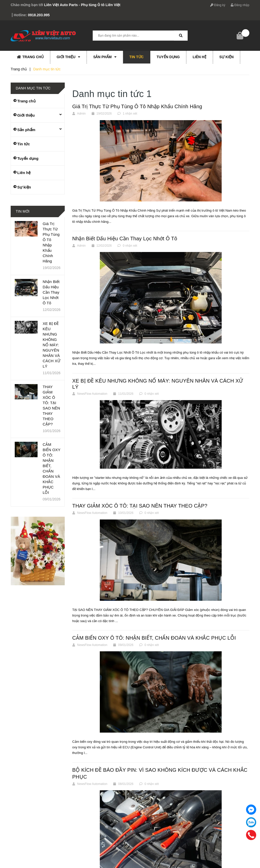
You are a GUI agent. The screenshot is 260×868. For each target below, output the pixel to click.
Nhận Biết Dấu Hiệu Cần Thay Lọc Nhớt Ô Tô (125, 239)
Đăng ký (218, 5)
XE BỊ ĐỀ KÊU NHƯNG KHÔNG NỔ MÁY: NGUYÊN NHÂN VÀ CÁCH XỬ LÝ (52, 345)
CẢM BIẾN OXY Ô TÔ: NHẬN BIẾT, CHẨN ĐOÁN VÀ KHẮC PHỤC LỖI (154, 638)
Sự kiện (226, 57)
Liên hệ (200, 57)
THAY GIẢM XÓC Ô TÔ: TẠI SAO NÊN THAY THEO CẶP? (140, 506)
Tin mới (23, 211)
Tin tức (137, 57)
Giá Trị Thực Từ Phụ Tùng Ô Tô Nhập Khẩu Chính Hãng (137, 106)
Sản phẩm (105, 57)
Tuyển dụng (168, 57)
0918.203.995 (39, 15)
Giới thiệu (68, 57)
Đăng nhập (240, 5)
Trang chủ (30, 57)
